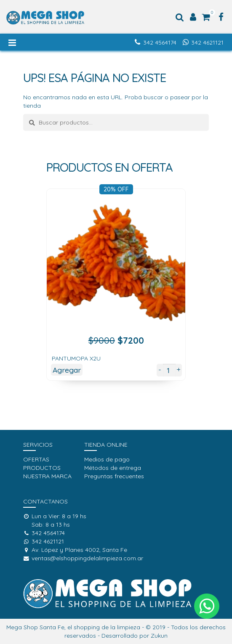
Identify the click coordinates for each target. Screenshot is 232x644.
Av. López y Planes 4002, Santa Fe (75, 550)
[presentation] (33, 297)
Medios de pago (107, 459)
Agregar (67, 370)
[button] (207, 606)
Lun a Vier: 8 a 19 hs (55, 516)
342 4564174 (160, 42)
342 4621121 (207, 42)
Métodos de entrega (113, 468)
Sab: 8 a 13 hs (51, 525)
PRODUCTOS (42, 468)
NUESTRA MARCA (47, 476)
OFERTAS (36, 459)
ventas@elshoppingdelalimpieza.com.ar (83, 558)
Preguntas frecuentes (114, 476)
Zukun (159, 636)
